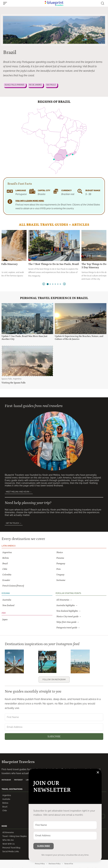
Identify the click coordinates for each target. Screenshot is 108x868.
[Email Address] (54, 727)
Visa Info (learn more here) (30, 201)
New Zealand (8, 605)
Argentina (7, 552)
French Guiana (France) (13, 586)
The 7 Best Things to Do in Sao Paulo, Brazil (54, 264)
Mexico (60, 552)
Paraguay (61, 564)
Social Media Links (11, 852)
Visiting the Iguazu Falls (13, 383)
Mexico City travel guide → (69, 617)
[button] (6, 3)
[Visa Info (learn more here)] (10, 202)
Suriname (61, 580)
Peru (59, 569)
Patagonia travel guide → (68, 628)
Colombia (7, 575)
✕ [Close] (98, 772)
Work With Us (8, 844)
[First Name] (54, 717)
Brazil (5, 564)
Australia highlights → (67, 605)
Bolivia (6, 558)
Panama (60, 558)
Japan (5, 620)
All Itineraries (8, 832)
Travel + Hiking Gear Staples (15, 836)
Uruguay (60, 575)
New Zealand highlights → (69, 611)
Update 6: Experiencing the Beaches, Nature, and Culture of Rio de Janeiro (79, 338)
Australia (7, 600)
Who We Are (8, 840)
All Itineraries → (64, 600)
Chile (5, 569)
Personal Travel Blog (11, 848)
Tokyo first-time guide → (68, 622)
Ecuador (6, 580)
